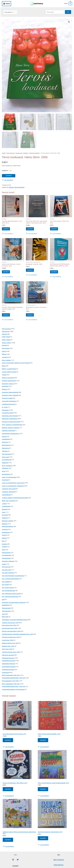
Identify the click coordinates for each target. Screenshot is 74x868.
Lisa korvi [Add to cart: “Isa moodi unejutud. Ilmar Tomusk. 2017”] (8, 742)
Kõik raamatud (11, 151)
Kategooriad (19, 151)
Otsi (68, 10)
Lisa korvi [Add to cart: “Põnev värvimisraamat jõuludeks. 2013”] (43, 742)
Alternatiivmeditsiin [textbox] (10, 10)
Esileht (4, 151)
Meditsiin (26, 151)
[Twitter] (18, 862)
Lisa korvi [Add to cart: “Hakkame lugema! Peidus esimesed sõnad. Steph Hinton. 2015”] (8, 842)
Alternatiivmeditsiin (34, 151)
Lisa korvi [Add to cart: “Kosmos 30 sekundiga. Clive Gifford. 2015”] (8, 791)
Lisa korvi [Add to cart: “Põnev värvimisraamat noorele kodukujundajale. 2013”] (43, 791)
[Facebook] (13, 862)
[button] (69, 20)
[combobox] (10, 10)
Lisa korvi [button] (7, 227)
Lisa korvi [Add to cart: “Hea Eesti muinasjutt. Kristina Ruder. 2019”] (43, 841)
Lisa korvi (9, 174)
